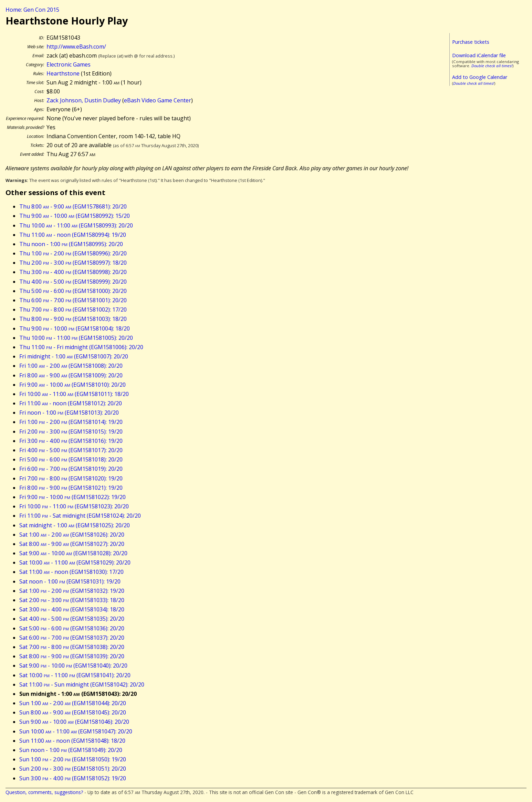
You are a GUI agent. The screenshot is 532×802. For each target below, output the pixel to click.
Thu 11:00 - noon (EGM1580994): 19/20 (73, 235)
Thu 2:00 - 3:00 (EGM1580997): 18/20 (73, 263)
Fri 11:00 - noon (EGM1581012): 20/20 (71, 403)
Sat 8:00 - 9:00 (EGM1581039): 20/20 (72, 656)
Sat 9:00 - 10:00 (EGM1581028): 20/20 (73, 553)
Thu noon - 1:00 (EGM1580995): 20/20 (71, 244)
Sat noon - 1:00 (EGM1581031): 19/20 (70, 581)
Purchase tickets (471, 42)
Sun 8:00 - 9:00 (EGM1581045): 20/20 (73, 712)
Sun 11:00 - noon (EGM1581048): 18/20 (72, 741)
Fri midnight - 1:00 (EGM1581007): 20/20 (74, 356)
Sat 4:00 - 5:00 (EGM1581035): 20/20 (72, 619)
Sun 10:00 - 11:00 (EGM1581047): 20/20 (76, 731)
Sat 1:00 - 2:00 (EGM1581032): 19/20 (72, 591)
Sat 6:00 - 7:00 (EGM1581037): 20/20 (72, 638)
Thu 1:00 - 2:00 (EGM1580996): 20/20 (73, 253)
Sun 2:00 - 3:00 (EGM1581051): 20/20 (73, 769)
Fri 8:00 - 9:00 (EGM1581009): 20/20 (71, 375)
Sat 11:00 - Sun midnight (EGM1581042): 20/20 (82, 684)
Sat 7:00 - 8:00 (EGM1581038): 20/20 (72, 647)
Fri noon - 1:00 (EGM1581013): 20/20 (69, 413)
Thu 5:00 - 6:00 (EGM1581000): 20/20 (73, 291)
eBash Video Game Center (158, 100)
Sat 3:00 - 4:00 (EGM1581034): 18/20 (72, 609)
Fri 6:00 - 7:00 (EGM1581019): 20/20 (71, 469)
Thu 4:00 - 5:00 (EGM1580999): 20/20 (73, 282)
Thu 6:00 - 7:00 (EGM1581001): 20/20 (73, 300)
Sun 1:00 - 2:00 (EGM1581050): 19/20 (73, 759)
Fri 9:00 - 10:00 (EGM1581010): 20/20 (72, 385)
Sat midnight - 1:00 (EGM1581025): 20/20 (75, 525)
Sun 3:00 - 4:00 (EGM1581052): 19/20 (73, 778)
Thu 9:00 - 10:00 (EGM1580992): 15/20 (75, 216)
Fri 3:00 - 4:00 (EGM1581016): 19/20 (71, 441)
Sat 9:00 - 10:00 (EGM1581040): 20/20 (73, 666)
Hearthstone (63, 73)
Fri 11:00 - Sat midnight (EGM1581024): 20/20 (80, 516)
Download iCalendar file (479, 55)
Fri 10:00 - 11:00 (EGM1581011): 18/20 (74, 394)
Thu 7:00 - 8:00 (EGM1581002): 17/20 (73, 309)
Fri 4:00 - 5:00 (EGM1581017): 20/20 (71, 450)
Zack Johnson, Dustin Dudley (84, 100)
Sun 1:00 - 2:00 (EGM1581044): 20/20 (73, 703)
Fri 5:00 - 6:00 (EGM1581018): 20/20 (71, 459)
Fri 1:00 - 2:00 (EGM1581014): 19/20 (71, 422)
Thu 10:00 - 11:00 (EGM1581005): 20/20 (76, 338)
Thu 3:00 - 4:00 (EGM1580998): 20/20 (73, 272)
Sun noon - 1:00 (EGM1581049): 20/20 (71, 750)
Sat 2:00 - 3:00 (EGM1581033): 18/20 (72, 600)
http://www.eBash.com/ (76, 47)
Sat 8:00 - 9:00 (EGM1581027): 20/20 (72, 544)
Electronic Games (69, 64)
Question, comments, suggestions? (44, 792)
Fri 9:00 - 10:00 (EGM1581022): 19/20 (72, 497)
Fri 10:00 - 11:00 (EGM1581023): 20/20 (74, 506)
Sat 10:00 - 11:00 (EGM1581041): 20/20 (75, 675)
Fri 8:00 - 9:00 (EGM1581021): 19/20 (71, 488)
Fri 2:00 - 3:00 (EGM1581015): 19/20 (71, 432)
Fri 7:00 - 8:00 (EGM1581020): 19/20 (71, 478)
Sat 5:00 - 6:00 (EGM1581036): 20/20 (72, 628)
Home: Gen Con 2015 (32, 10)
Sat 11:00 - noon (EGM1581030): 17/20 (71, 572)
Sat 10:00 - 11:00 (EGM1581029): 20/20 (75, 562)
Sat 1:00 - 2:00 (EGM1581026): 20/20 (72, 535)
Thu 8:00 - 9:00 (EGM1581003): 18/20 (73, 319)
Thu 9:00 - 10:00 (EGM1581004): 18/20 (75, 328)
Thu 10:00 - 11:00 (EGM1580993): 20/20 (76, 225)
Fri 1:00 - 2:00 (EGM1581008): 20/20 (71, 366)
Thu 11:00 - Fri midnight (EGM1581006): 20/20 (81, 347)
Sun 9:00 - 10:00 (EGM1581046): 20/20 (74, 722)
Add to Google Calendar (480, 77)
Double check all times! (492, 66)
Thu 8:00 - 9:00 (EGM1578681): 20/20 (73, 206)
